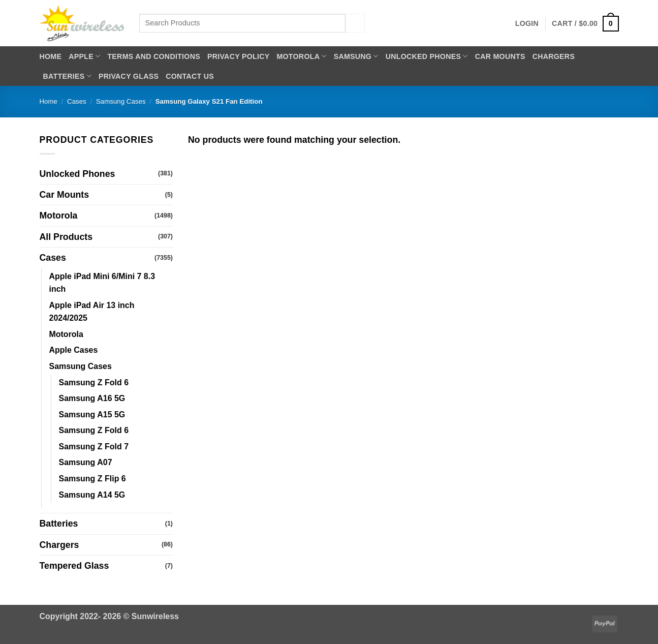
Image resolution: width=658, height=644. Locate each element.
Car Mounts (500, 56)
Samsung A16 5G (92, 398)
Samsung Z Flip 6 (92, 479)
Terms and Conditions (154, 56)
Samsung (356, 56)
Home (51, 56)
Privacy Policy (239, 56)
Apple (84, 56)
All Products (66, 237)
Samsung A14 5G (92, 495)
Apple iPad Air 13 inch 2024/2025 (92, 312)
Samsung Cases (121, 101)
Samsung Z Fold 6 (94, 382)
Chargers (554, 56)
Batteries (67, 76)
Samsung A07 (86, 462)
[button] (527, 23)
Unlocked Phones (427, 56)
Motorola (301, 56)
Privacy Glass (129, 76)
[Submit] (355, 23)
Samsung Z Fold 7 (94, 447)
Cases (77, 101)
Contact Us (190, 76)
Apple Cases (74, 350)
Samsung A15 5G (92, 415)
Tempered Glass (74, 566)
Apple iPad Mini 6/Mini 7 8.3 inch (102, 283)
